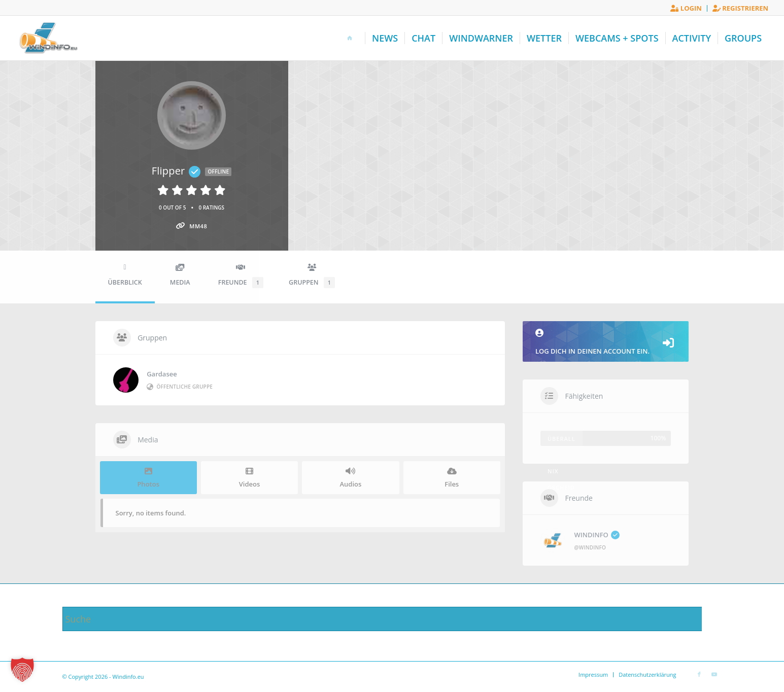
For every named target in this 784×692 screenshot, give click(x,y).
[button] (22, 670)
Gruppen (312, 276)
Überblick (125, 275)
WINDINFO (597, 535)
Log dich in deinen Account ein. (606, 342)
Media (180, 275)
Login (686, 8)
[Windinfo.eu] (47, 38)
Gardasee (162, 374)
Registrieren (740, 8)
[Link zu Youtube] (714, 674)
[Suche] (392, 619)
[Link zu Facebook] (699, 674)
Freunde (241, 276)
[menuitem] (686, 8)
